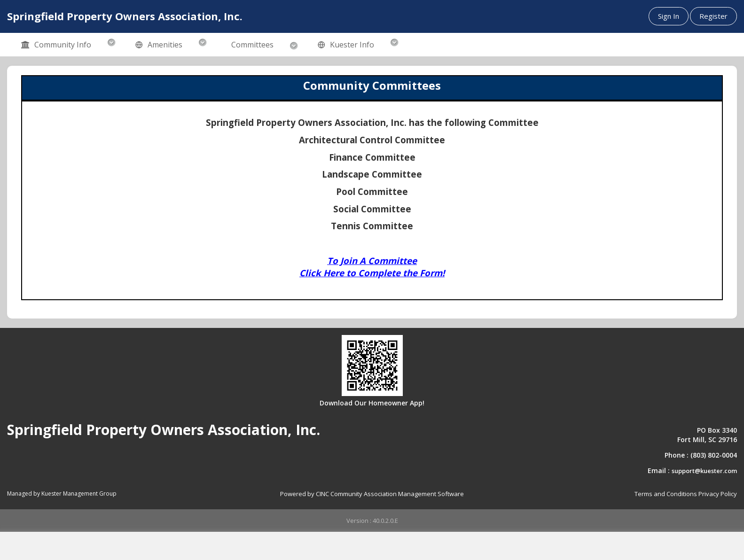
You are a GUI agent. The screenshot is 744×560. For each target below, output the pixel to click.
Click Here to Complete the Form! (372, 273)
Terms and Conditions (666, 494)
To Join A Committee (372, 261)
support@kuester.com (704, 471)
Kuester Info (346, 45)
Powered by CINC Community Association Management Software (372, 494)
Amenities (159, 45)
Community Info (56, 45)
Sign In (669, 16)
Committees (252, 45)
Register (713, 16)
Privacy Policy (718, 494)
